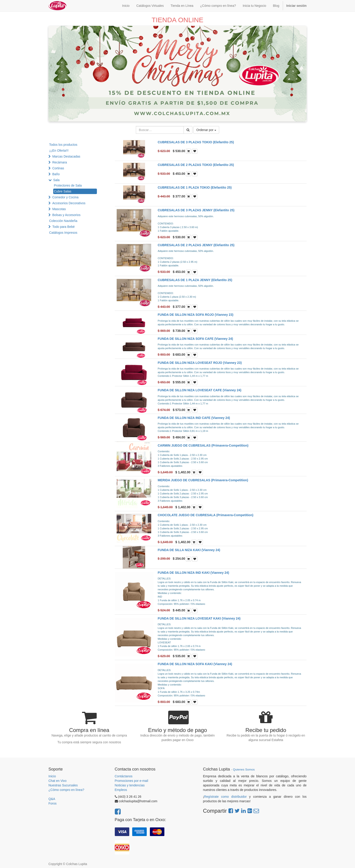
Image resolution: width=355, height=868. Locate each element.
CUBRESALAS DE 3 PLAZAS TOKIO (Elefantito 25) (196, 142)
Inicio (52, 776)
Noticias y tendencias (130, 785)
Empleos (121, 790)
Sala (56, 180)
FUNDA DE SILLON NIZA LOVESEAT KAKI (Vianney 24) (199, 618)
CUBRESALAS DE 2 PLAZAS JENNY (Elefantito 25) (196, 245)
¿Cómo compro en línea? (66, 790)
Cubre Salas (63, 191)
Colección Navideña (63, 221)
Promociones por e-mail (132, 781)
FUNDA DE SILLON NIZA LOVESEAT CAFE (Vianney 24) (200, 390)
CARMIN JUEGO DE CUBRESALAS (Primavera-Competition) (203, 445)
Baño (56, 174)
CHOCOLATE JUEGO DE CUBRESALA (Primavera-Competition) (206, 515)
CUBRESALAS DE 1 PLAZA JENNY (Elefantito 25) (195, 280)
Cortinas (58, 168)
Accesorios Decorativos (69, 203)
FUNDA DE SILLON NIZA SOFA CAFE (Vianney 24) (195, 339)
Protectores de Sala (68, 185)
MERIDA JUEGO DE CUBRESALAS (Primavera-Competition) (203, 480)
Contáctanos (124, 776)
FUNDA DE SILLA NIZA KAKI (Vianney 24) (189, 550)
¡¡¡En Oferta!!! (59, 151)
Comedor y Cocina (65, 197)
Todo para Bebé (64, 227)
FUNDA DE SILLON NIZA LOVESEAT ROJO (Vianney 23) (200, 363)
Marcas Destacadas (66, 156)
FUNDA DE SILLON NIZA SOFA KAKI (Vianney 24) (195, 664)
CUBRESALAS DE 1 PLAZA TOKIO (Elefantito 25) (195, 187)
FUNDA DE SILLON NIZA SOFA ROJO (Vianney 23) (196, 315)
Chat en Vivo (58, 781)
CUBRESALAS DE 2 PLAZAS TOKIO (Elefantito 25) (196, 165)
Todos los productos (63, 145)
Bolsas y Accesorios (66, 215)
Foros (53, 803)
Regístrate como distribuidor (225, 797)
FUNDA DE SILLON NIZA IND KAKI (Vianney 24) (193, 573)
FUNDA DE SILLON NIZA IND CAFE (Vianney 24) (194, 418)
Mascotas (59, 209)
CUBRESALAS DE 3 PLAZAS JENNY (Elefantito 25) (196, 210)
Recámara (60, 162)
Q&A (52, 799)
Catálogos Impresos (63, 233)
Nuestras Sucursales (63, 785)
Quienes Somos (244, 770)
